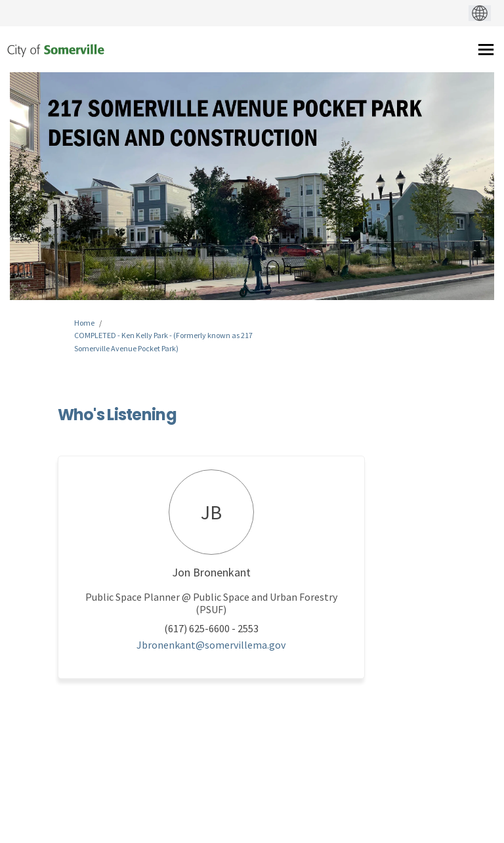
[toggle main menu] (486, 50)
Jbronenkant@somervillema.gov (211, 645)
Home (84, 323)
